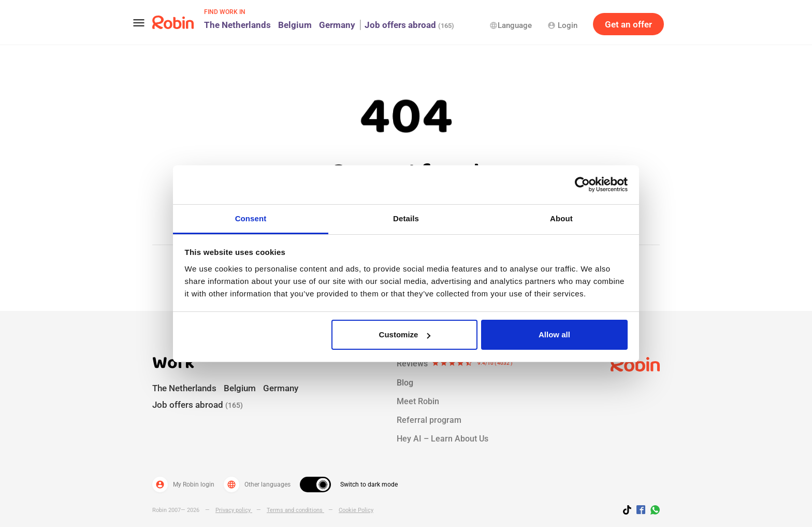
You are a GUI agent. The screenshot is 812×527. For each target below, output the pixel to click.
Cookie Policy (356, 510)
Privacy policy (234, 510)
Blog (405, 383)
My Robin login (183, 485)
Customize (405, 334)
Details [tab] (406, 218)
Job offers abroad (409, 25)
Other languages (257, 485)
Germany (337, 25)
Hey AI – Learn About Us (443, 439)
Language (511, 25)
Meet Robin (418, 401)
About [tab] (561, 218)
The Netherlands (237, 25)
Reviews (455, 364)
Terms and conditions (295, 510)
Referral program (429, 420)
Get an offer (628, 24)
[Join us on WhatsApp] (653, 511)
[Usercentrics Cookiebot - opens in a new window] (582, 184)
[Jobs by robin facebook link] (641, 510)
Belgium (295, 25)
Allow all (554, 334)
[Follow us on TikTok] (630, 511)
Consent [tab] (251, 218)
